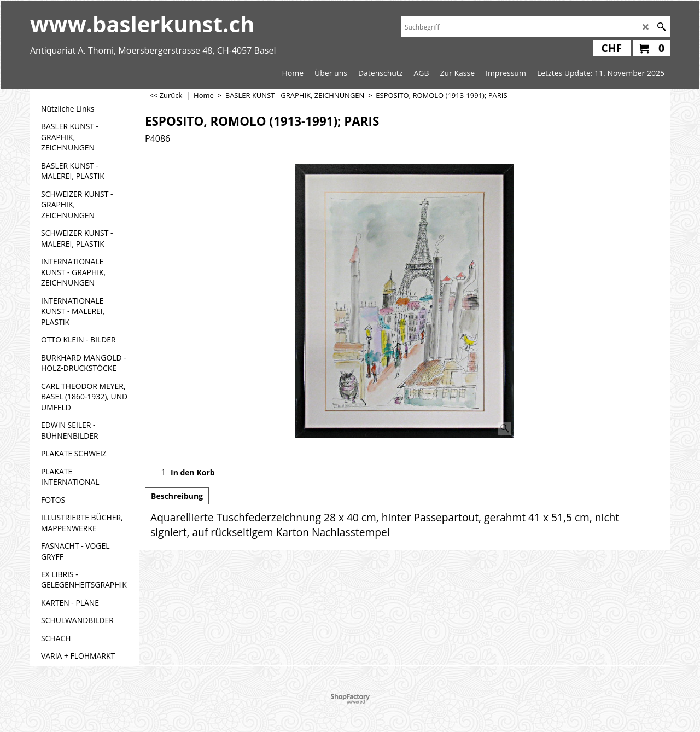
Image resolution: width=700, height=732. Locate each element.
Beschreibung (177, 496)
